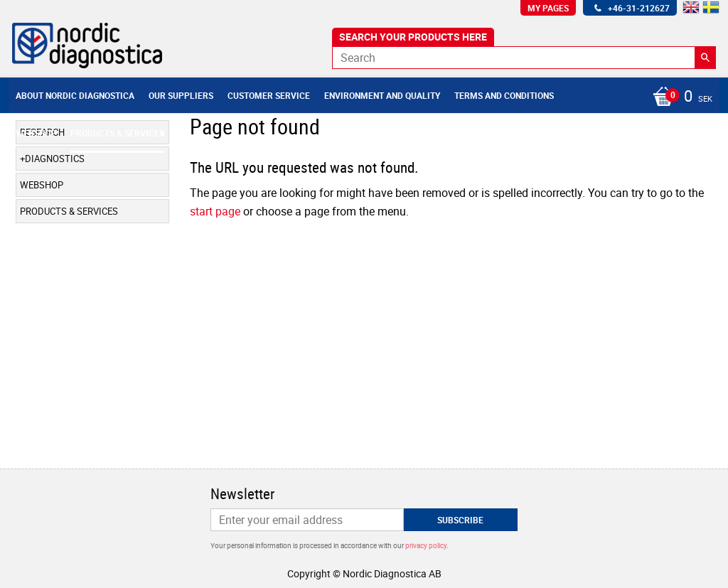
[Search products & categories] (524, 58)
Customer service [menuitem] (269, 95)
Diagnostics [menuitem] (55, 159)
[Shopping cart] (679, 97)
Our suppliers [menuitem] (181, 95)
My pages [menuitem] (548, 8)
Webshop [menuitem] (36, 133)
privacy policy (426, 545)
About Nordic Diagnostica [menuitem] (75, 95)
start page (215, 211)
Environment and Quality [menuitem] (382, 95)
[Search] (705, 58)
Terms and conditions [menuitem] (504, 95)
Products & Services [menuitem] (117, 133)
